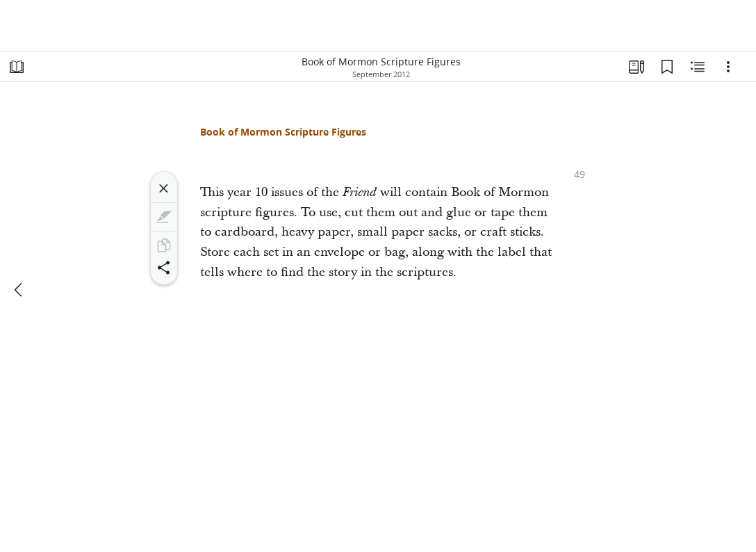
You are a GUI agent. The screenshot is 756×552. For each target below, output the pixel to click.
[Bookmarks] (667, 67)
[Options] (728, 67)
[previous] (19, 290)
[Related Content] (698, 67)
